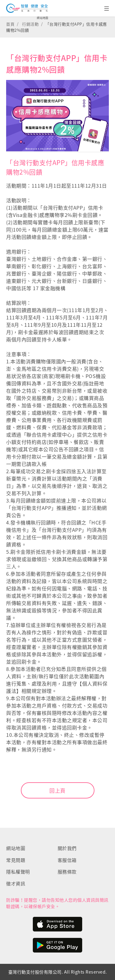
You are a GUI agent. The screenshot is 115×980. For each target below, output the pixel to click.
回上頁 (57, 790)
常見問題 (16, 860)
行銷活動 (30, 24)
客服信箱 (67, 860)
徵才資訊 (16, 884)
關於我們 (67, 848)
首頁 (10, 24)
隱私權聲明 (18, 872)
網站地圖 (43, 18)
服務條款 (67, 872)
